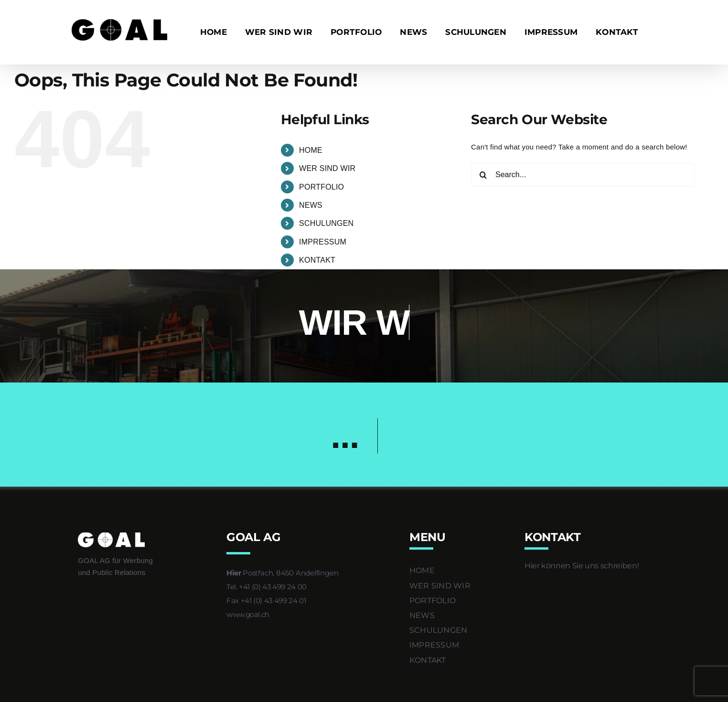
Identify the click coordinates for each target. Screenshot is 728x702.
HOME (311, 150)
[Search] (483, 175)
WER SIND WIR (327, 168)
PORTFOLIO (321, 187)
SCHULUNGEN (326, 223)
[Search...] (583, 175)
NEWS (311, 205)
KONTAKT (317, 260)
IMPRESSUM (323, 242)
